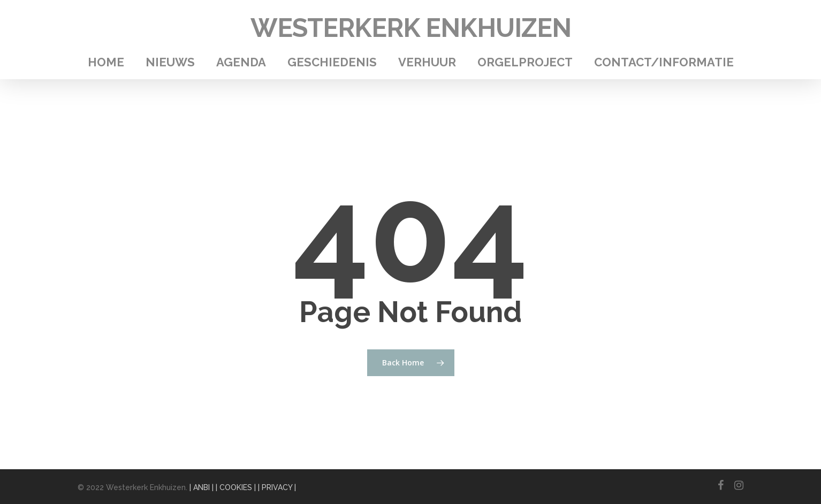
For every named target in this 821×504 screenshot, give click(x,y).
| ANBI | (202, 487)
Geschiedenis (332, 62)
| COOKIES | (236, 487)
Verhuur (427, 62)
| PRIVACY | (277, 487)
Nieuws (170, 62)
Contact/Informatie (664, 62)
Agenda (241, 62)
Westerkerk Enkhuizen (411, 28)
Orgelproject (525, 62)
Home (106, 62)
